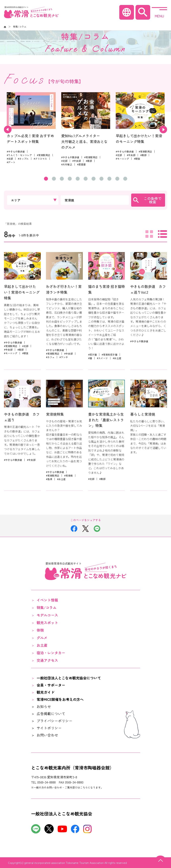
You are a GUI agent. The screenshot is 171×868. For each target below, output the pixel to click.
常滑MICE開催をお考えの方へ (60, 699)
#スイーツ (102, 358)
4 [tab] (70, 179)
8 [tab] (101, 179)
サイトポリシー (49, 728)
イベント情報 (47, 600)
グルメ (42, 638)
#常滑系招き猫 (109, 354)
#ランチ (64, 357)
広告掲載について (51, 714)
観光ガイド (46, 692)
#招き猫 (92, 354)
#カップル (23, 159)
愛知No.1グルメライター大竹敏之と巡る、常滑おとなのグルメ (84, 141)
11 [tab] (125, 179)
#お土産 (117, 358)
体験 (40, 630)
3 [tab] (62, 179)
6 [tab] (86, 179)
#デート (11, 162)
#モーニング (122, 159)
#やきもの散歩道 (16, 151)
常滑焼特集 (55, 414)
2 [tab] (54, 179)
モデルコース (47, 615)
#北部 (10, 159)
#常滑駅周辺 (43, 155)
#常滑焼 (68, 475)
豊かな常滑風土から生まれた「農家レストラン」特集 (106, 420)
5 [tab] (78, 179)
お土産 (42, 645)
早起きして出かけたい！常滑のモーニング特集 (22, 292)
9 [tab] (109, 179)
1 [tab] (46, 179)
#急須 (49, 479)
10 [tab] (117, 179)
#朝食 (137, 159)
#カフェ (50, 357)
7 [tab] (94, 179)
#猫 (90, 358)
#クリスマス (40, 159)
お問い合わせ (47, 735)
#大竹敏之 (67, 164)
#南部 (89, 161)
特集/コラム (47, 607)
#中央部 (77, 161)
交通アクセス (47, 660)
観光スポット (47, 622)
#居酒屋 (81, 164)
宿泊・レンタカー (51, 653)
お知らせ (44, 706)
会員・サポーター (51, 685)
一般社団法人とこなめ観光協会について (69, 678)
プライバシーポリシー (54, 721)
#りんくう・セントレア (19, 155)
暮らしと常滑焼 (143, 414)
